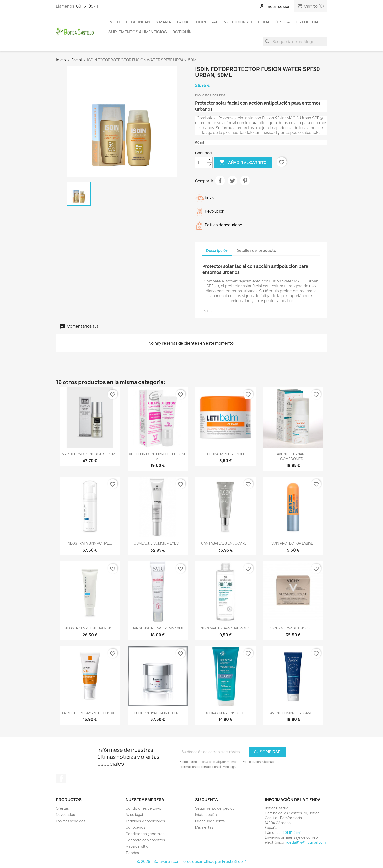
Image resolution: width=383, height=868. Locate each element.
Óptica (283, 22)
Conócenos (135, 827)
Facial (184, 22)
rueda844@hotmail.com (306, 842)
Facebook (61, 779)
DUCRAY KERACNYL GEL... (225, 713)
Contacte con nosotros (145, 840)
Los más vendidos (71, 821)
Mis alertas (204, 827)
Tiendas (132, 853)
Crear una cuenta (210, 821)
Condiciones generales (145, 834)
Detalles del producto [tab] (256, 251)
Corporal (207, 22)
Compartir (220, 181)
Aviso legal (134, 815)
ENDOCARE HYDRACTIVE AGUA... (225, 628)
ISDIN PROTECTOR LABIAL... (293, 543)
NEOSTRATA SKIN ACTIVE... (90, 543)
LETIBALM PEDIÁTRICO (225, 454)
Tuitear (233, 181)
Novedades (65, 815)
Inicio (114, 22)
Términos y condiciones (145, 821)
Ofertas (62, 808)
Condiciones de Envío (144, 808)
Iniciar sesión (206, 815)
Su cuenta (207, 800)
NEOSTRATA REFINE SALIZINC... (90, 628)
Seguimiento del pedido (215, 808)
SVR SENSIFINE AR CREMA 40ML (158, 628)
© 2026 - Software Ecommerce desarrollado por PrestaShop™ (192, 862)
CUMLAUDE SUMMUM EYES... (158, 543)
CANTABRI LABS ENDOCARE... (225, 543)
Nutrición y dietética (247, 22)
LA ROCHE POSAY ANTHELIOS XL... (90, 713)
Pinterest (245, 181)
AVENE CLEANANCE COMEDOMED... (293, 456)
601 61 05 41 (87, 6)
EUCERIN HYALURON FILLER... (158, 713)
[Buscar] (295, 42)
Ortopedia (307, 22)
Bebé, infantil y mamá (149, 22)
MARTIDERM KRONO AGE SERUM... (90, 454)
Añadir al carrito (243, 163)
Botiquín (182, 32)
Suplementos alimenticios (138, 32)
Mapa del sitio (137, 846)
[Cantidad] (201, 163)
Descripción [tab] (217, 251)
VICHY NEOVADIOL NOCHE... (293, 628)
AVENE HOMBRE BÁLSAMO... (293, 713)
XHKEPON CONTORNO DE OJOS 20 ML (158, 456)
